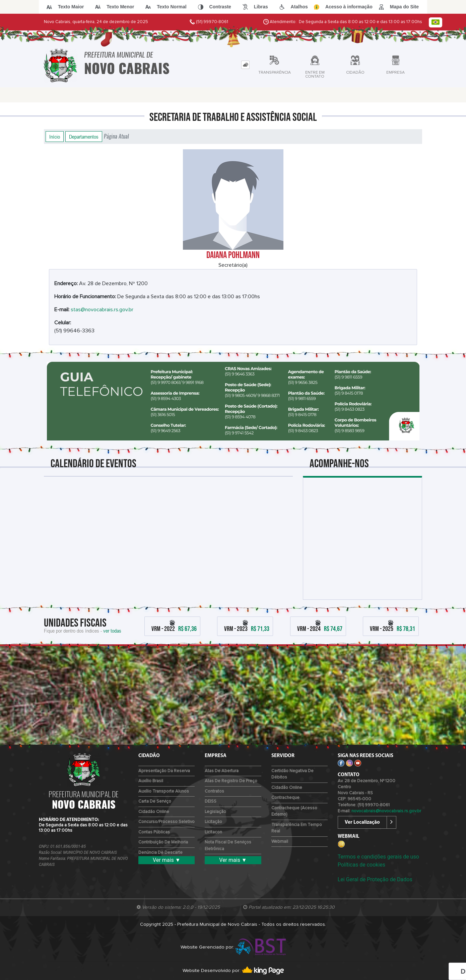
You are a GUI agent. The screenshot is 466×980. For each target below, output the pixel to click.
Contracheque (285, 798)
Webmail (280, 842)
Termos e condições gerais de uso (378, 857)
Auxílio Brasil (151, 781)
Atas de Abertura (222, 771)
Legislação (215, 812)
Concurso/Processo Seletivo (167, 822)
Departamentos (84, 137)
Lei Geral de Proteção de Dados (375, 879)
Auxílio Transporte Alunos (164, 791)
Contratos (214, 791)
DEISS (211, 801)
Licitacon (213, 832)
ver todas (112, 631)
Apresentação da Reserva (164, 771)
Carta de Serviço (155, 801)
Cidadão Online (154, 812)
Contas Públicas (154, 832)
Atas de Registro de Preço (231, 781)
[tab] (245, 65)
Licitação (213, 822)
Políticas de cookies (361, 865)
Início (55, 137)
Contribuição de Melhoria (163, 842)
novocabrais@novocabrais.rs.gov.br (386, 811)
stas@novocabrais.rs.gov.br (102, 310)
